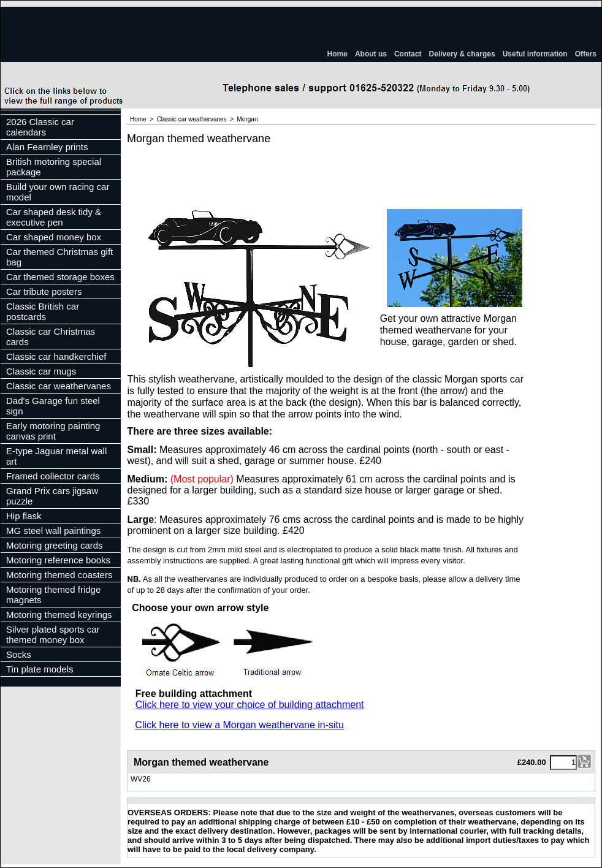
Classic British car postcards (43, 311)
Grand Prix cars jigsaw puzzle (52, 496)
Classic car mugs (41, 371)
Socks (19, 654)
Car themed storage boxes (60, 277)
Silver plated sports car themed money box (53, 634)
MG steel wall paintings (53, 531)
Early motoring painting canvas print (53, 431)
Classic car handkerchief (56, 356)
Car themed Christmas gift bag (59, 257)
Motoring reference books (58, 560)
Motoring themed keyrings (59, 615)
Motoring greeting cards (55, 545)
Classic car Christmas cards (51, 337)
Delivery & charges (462, 54)
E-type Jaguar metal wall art (56, 456)
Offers (586, 54)
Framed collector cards (53, 476)
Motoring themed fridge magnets (53, 595)
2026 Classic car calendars (40, 127)
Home (337, 54)
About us (371, 54)
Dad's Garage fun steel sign (53, 406)
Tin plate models (40, 669)
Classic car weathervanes (59, 386)
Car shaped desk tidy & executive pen (54, 217)
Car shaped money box (54, 237)
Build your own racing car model (58, 192)
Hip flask (24, 516)
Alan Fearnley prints (47, 147)
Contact (408, 54)
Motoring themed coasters (59, 575)
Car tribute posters (44, 291)
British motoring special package (54, 167)
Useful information (535, 54)
